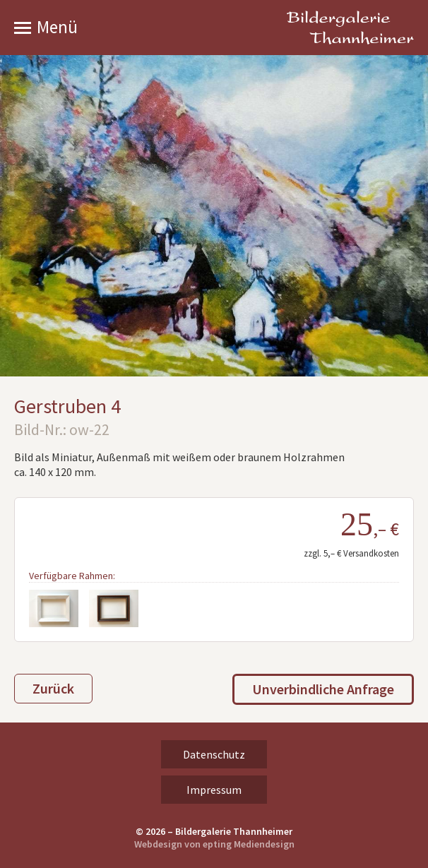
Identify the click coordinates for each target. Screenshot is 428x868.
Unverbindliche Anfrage (323, 689)
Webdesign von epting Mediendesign (214, 844)
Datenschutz (214, 754)
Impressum (214, 790)
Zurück (53, 688)
